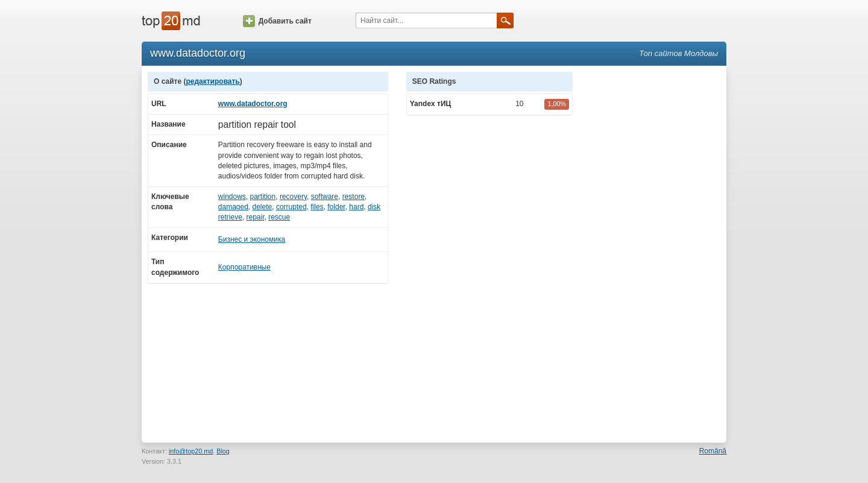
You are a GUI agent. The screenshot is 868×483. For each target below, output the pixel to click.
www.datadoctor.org (253, 104)
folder (336, 207)
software (325, 197)
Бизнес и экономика (252, 239)
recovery (293, 197)
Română (713, 451)
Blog (223, 451)
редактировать (212, 81)
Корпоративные (244, 267)
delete (263, 207)
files (317, 207)
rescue (279, 217)
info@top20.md (191, 451)
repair (255, 217)
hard (356, 207)
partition (263, 197)
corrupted (291, 207)
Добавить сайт (277, 21)
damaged (233, 207)
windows (232, 197)
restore (354, 197)
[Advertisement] (656, 253)
